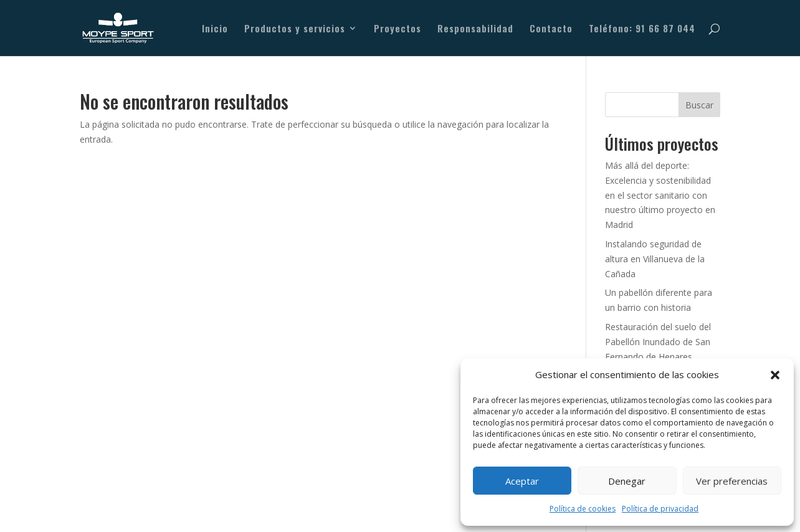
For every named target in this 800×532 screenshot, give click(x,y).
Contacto (551, 29)
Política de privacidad (660, 509)
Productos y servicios (295, 29)
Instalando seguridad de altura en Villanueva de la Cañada (655, 259)
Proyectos (398, 29)
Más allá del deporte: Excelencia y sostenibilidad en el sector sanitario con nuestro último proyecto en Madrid (660, 195)
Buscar (699, 105)
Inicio (215, 29)
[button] (775, 375)
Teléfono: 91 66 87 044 (642, 29)
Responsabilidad (475, 29)
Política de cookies (583, 509)
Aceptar (522, 481)
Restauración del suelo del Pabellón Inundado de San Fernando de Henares (658, 342)
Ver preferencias (732, 481)
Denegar (627, 481)
